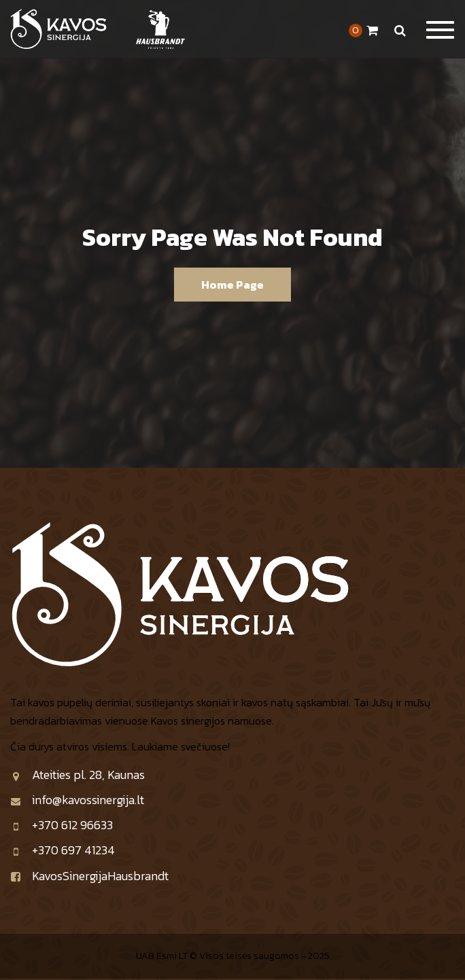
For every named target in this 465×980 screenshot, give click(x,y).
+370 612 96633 (62, 825)
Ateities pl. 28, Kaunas (77, 775)
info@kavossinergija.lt (77, 800)
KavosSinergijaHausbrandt (89, 876)
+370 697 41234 (63, 850)
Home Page (232, 285)
